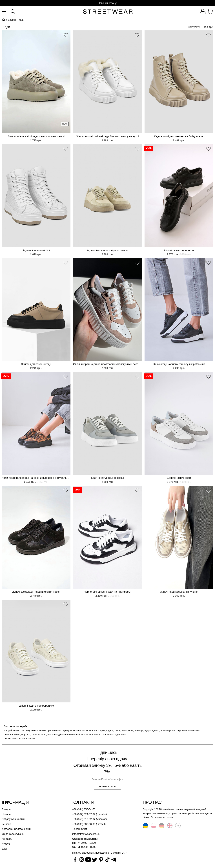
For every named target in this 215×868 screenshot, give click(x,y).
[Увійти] (203, 12)
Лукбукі (6, 844)
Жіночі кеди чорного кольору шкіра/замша (179, 364)
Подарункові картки (13, 819)
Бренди (6, 809)
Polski (154, 826)
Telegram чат (80, 829)
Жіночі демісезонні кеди (179, 250)
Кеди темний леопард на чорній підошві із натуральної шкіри (36, 478)
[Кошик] (210, 12)
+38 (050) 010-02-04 (84, 819)
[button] (66, 36)
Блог (5, 849)
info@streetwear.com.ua (86, 834)
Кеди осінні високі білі (36, 250)
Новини (6, 814)
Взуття (12, 20)
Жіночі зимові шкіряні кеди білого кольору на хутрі (107, 136)
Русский (178, 826)
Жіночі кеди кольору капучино (179, 592)
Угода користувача (13, 834)
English (170, 826)
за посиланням (27, 739)
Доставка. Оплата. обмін (16, 829)
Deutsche (162, 826)
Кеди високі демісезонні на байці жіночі (179, 136)
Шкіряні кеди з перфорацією (36, 706)
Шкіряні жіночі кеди (179, 478)
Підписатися (107, 786)
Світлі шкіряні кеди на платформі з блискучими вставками (107, 364)
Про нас (152, 802)
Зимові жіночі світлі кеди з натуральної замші (36, 136)
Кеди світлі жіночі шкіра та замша (107, 250)
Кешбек (6, 824)
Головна (3, 20)
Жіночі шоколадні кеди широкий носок (36, 592)
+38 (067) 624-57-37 (84, 814)
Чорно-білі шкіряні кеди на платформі (108, 592)
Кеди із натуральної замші (107, 478)
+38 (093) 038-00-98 (84, 824)
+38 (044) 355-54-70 (84, 809)
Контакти (7, 839)
